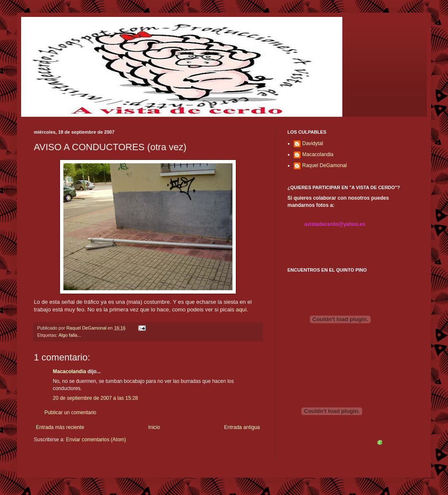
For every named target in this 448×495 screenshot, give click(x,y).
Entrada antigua (242, 427)
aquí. (242, 309)
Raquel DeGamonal (324, 165)
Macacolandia (70, 371)
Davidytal (313, 143)
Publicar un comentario (70, 412)
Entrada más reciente (60, 427)
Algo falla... (70, 335)
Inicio (154, 427)
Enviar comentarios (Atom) (96, 440)
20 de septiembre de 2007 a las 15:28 (95, 398)
